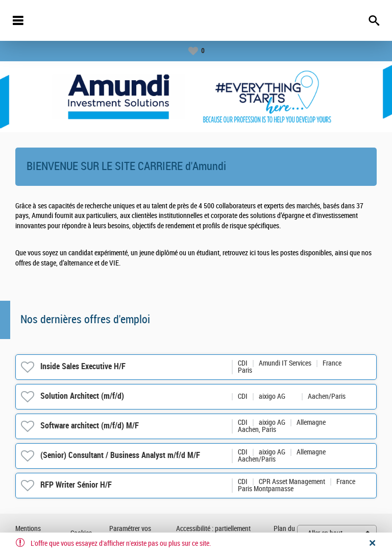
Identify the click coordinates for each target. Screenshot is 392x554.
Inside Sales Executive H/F (83, 366)
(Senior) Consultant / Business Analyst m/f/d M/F (120, 455)
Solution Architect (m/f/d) (82, 396)
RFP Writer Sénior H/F (76, 485)
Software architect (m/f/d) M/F (90, 426)
